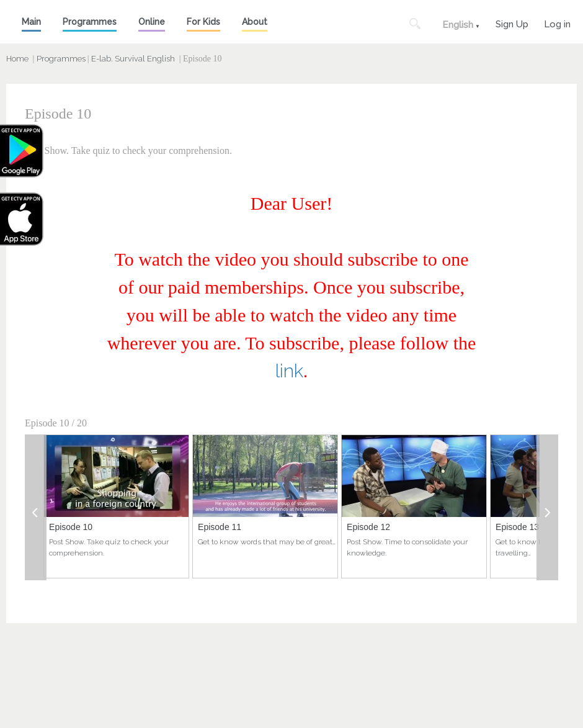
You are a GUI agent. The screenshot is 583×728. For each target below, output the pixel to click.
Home (17, 59)
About (255, 22)
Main (31, 22)
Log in (557, 23)
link (289, 371)
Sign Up (512, 23)
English (458, 25)
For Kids (203, 22)
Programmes (90, 22)
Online (152, 22)
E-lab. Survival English (133, 59)
